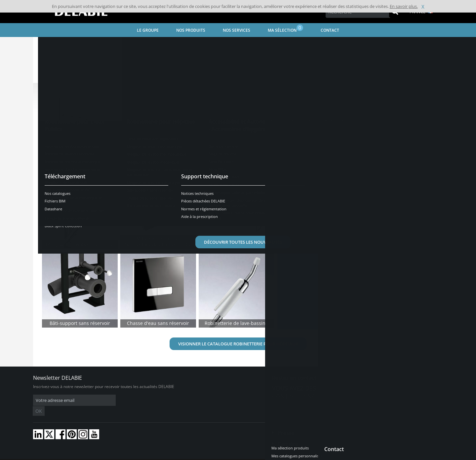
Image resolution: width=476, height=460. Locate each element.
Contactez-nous (298, 396)
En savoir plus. (404, 6)
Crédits (162, 455)
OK (138, 400)
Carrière (288, 434)
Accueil (48, 45)
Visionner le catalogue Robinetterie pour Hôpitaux (238, 344)
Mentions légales (135, 455)
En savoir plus (311, 244)
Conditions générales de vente (88, 455)
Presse (286, 423)
